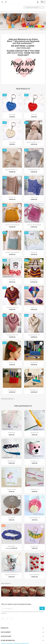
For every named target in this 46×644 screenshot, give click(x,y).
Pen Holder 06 (34, 362)
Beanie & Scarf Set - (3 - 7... (34, 142)
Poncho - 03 (34, 197)
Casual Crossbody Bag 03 (12, 225)
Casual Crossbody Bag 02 (34, 225)
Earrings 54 (12, 280)
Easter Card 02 (12, 489)
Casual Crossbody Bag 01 (12, 252)
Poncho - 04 (12, 197)
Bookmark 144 (11, 461)
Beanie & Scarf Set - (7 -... (12, 170)
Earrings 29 (11, 518)
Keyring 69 (12, 142)
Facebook (3, 619)
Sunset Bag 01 (34, 280)
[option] (23, 22)
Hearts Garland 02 (35, 575)
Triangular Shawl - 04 (34, 335)
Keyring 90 (12, 115)
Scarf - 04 (34, 307)
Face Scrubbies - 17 (35, 518)
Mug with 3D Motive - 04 (12, 575)
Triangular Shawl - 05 (12, 335)
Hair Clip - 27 (12, 362)
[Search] (34, 7)
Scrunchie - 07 (35, 546)
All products (7, 584)
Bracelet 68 (11, 546)
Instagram (12, 619)
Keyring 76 (34, 115)
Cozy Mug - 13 (34, 461)
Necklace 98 (11, 433)
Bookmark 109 (35, 433)
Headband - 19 (35, 489)
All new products (8, 399)
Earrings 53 (34, 252)
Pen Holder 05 (12, 390)
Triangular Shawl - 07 (34, 170)
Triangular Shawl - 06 (12, 307)
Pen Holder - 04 (34, 390)
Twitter (7, 619)
